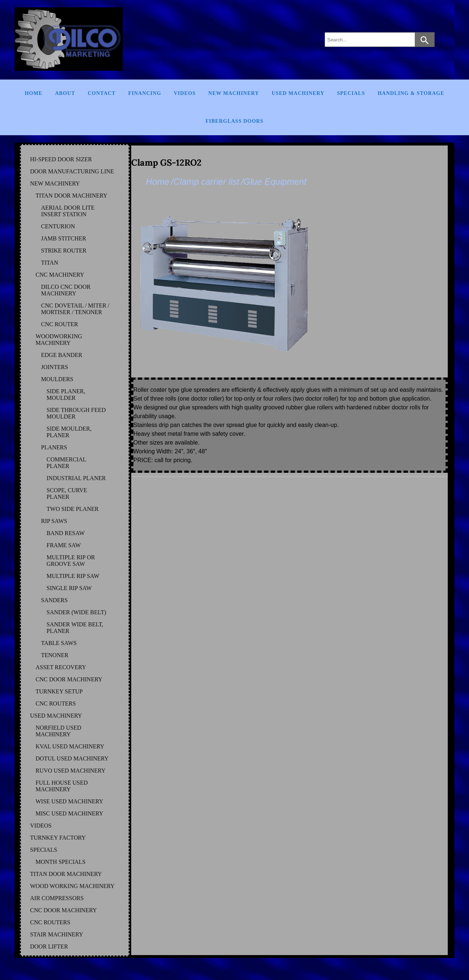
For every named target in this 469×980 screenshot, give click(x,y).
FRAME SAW (64, 545)
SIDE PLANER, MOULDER (66, 395)
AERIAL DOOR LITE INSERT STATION (68, 211)
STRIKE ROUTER (64, 250)
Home (33, 93)
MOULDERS (57, 379)
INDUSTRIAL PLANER (76, 478)
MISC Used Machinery (69, 813)
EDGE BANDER (62, 355)
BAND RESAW (66, 533)
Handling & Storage (411, 93)
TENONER (55, 655)
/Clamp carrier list (205, 182)
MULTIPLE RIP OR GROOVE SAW (71, 561)
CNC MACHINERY (60, 275)
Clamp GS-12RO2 (166, 163)
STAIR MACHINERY (57, 934)
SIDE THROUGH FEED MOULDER (76, 413)
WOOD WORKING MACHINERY (72, 886)
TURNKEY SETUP (59, 691)
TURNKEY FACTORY (58, 838)
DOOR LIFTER (49, 946)
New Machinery (234, 93)
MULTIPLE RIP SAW (73, 576)
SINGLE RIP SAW (69, 588)
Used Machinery (298, 93)
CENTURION (58, 226)
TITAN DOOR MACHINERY (71, 196)
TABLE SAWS (59, 643)
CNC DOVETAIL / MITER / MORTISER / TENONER (75, 309)
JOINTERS (55, 367)
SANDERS (54, 600)
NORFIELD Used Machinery (58, 731)
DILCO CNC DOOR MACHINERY (66, 290)
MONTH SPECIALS (60, 862)
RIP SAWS (54, 521)
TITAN (50, 263)
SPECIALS (44, 850)
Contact (101, 93)
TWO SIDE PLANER (73, 509)
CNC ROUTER (60, 324)
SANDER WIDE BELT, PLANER (75, 628)
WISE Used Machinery (69, 801)
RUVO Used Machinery (71, 771)
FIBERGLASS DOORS (234, 121)
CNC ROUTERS (56, 703)
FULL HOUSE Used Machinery (62, 786)
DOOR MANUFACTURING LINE (72, 171)
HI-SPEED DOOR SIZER (61, 159)
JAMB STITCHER (64, 238)
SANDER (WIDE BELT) (76, 612)
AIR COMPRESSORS (57, 898)
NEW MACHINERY (55, 183)
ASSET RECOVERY (61, 667)
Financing (145, 93)
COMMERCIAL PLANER (66, 463)
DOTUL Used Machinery (72, 758)
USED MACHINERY (56, 716)
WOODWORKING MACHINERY (59, 340)
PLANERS (54, 447)
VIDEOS (41, 826)
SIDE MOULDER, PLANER (69, 432)
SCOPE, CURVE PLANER (67, 493)
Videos (185, 93)
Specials (351, 93)
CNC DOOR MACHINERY (69, 679)
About (65, 93)
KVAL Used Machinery (70, 746)
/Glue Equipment (274, 182)
